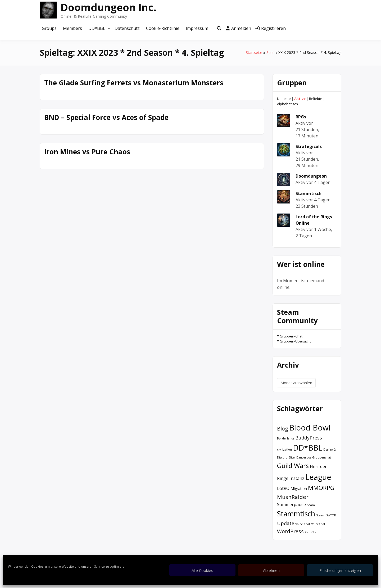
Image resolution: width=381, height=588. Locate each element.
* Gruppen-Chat (290, 336)
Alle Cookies (202, 570)
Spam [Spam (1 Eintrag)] (311, 505)
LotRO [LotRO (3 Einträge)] (283, 488)
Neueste (284, 99)
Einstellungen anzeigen (340, 570)
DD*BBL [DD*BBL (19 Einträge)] (308, 448)
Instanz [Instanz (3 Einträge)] (297, 478)
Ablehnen (271, 570)
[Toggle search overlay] (219, 29)
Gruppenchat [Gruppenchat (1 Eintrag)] (322, 457)
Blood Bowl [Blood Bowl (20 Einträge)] (310, 428)
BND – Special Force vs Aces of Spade (106, 117)
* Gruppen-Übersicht (294, 341)
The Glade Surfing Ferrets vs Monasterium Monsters (134, 83)
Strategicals (309, 146)
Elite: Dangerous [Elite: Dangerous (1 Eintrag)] (300, 457)
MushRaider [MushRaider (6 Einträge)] (293, 497)
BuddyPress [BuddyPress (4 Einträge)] (309, 438)
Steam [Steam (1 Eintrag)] (321, 515)
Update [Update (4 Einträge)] (286, 523)
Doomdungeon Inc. (108, 7)
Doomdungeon (311, 176)
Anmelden (239, 28)
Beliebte (316, 99)
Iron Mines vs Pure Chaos (87, 152)
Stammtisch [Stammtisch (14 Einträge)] (296, 514)
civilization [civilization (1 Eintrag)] (284, 450)
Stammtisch (309, 193)
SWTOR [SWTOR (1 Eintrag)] (331, 515)
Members (72, 28)
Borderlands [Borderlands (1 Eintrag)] (286, 438)
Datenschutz (127, 28)
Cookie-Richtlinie (163, 28)
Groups (49, 28)
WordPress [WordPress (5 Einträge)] (290, 531)
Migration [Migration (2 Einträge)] (299, 489)
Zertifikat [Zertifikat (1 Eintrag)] (311, 532)
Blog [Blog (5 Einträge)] (283, 429)
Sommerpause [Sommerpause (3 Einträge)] (291, 504)
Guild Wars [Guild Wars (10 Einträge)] (293, 466)
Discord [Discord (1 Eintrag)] (282, 457)
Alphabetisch (287, 104)
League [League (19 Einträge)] (318, 477)
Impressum (197, 28)
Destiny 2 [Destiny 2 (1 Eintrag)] (330, 450)
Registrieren (271, 28)
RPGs (301, 117)
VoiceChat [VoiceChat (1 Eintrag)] (318, 524)
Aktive (300, 99)
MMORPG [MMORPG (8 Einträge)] (321, 488)
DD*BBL (97, 28)
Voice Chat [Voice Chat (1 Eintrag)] (303, 524)
